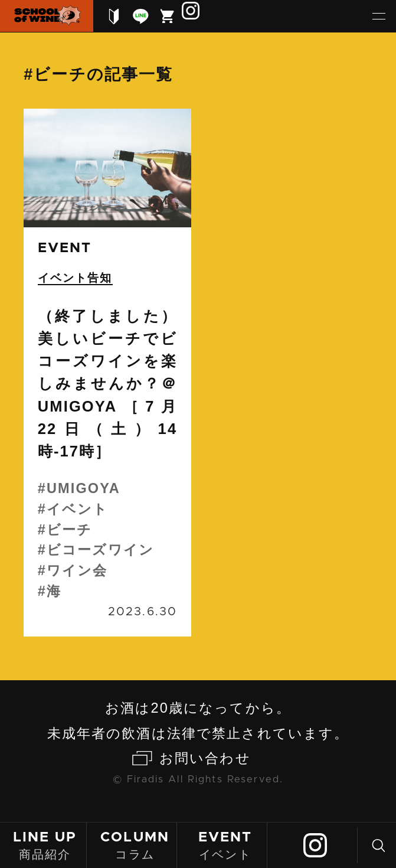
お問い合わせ (205, 758)
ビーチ (69, 530)
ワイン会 (77, 570)
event (65, 248)
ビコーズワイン (100, 550)
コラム (135, 845)
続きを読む (107, 373)
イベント (225, 845)
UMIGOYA (84, 488)
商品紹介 (45, 845)
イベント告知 (75, 278)
